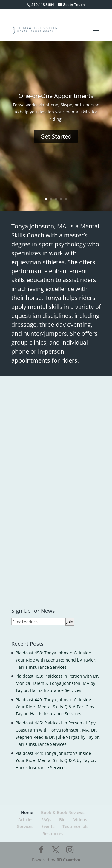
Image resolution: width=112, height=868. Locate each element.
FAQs (46, 820)
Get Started (56, 136)
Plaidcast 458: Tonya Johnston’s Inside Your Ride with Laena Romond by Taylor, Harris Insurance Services (56, 660)
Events (48, 826)
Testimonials (75, 826)
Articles (26, 820)
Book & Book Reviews (63, 812)
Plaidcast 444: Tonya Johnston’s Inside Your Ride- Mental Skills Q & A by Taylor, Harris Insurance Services (56, 760)
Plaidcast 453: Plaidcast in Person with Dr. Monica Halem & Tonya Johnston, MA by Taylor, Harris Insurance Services (57, 683)
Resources (53, 834)
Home (27, 812)
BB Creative (68, 860)
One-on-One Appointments (56, 96)
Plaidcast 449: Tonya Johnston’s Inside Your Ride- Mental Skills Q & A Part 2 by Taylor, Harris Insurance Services (55, 707)
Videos (80, 820)
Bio (62, 820)
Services (25, 826)
